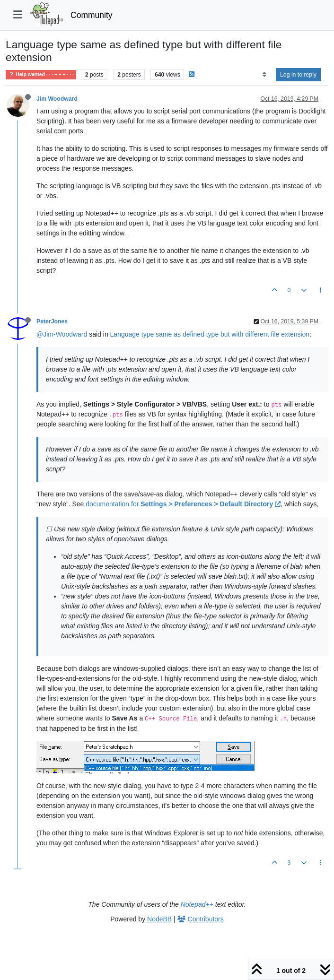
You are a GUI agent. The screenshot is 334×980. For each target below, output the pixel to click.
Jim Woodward (57, 99)
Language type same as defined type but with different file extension (210, 334)
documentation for (183, 504)
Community (92, 15)
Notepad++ (197, 904)
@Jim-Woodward (62, 334)
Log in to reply (298, 75)
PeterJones (52, 321)
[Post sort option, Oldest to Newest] (264, 75)
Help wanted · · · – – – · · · (41, 74)
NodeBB (159, 919)
